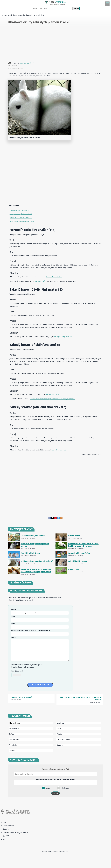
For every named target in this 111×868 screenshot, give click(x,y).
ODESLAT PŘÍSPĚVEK (40, 685)
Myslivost (60, 723)
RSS (4, 840)
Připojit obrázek (17, 671)
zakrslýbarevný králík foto (64, 336)
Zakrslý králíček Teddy (30, 553)
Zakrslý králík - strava (78, 561)
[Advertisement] (55, 43)
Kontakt (60, 745)
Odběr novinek (8, 826)
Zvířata (12, 734)
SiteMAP (6, 836)
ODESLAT (55, 793)
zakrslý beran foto (53, 394)
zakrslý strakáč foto (59, 450)
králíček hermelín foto (54, 277)
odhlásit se (64, 788)
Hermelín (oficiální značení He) (19, 210)
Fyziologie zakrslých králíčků (21, 697)
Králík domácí (74, 569)
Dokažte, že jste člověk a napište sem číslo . (30, 630)
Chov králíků (12, 15)
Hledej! (76, 8)
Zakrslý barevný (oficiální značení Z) (21, 214)
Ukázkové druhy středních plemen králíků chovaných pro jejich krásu (36, 570)
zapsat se (49, 788)
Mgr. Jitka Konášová (27, 63)
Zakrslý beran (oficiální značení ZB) (21, 217)
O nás (5, 822)
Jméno (13, 616)
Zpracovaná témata (64, 740)
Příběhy (60, 734)
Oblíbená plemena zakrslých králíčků (37, 561)
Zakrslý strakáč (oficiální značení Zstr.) (22, 221)
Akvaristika (13, 745)
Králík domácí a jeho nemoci (33, 536)
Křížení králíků (40, 281)
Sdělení (13, 637)
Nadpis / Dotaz (16, 609)
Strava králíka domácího (79, 553)
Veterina (12, 751)
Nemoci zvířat (14, 728)
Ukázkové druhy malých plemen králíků (35, 545)
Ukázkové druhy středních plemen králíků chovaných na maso (53, 399)
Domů (4, 15)
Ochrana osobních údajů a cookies (15, 833)
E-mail (13, 623)
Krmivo (59, 728)
